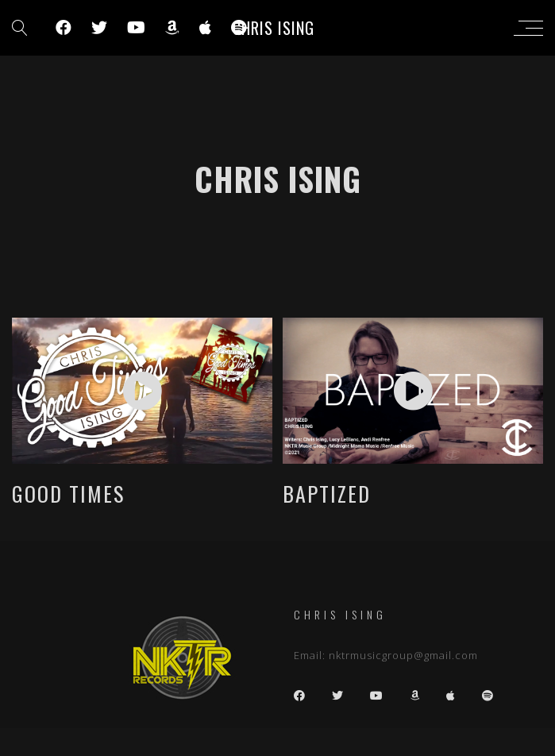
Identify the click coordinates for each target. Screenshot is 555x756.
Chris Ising (274, 28)
